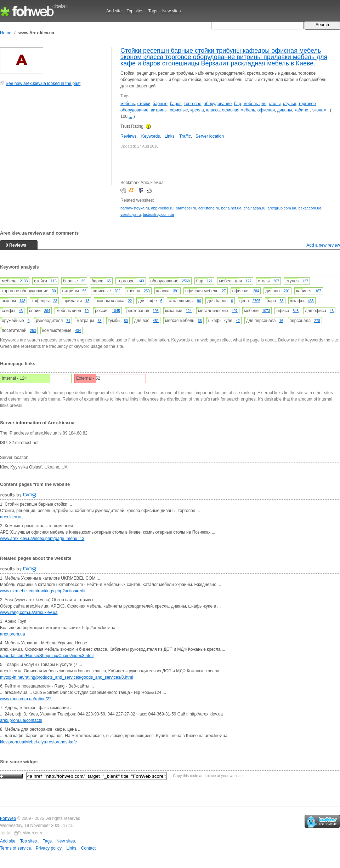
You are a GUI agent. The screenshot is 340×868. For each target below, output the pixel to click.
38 (99, 321)
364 (47, 311)
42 (238, 321)
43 (21, 311)
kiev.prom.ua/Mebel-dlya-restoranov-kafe (38, 742)
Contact (88, 848)
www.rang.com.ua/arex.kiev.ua (29, 613)
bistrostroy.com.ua (158, 214)
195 (156, 311)
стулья (290, 104)
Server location (210, 136)
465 (311, 301)
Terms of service (15, 848)
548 (296, 311)
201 (287, 291)
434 (78, 331)
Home (6, 33)
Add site (114, 11)
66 (200, 321)
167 (318, 291)
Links (170, 136)
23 (55, 301)
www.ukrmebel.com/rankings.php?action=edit (43, 591)
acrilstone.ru (209, 208)
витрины (159, 110)
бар (238, 104)
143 (141, 281)
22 (130, 301)
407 (235, 311)
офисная (266, 110)
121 (210, 281)
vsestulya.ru (131, 214)
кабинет (302, 110)
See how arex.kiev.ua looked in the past (43, 84)
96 (199, 301)
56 (84, 291)
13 (87, 301)
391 (176, 291)
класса (213, 110)
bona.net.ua (231, 208)
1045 (116, 311)
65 (109, 281)
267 (276, 281)
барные (160, 104)
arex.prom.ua (13, 634)
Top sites (135, 11)
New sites (171, 11)
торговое (192, 104)
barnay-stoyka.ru (135, 208)
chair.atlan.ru (255, 208)
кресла (197, 110)
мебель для (255, 104)
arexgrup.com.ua (282, 208)
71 (68, 321)
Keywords (151, 136)
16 (281, 321)
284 (256, 291)
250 (147, 291)
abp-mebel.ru (162, 208)
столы (275, 104)
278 (317, 321)
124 (189, 311)
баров (176, 104)
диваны (285, 110)
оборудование (218, 104)
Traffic (185, 136)
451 (156, 321)
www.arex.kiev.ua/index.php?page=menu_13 (42, 539)
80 (126, 321)
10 (87, 311)
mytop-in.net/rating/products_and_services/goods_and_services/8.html (67, 677)
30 (54, 291)
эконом (319, 110)
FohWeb (8, 818)
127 (248, 281)
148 (22, 301)
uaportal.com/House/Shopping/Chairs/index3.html (47, 656)
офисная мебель (239, 110)
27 (224, 291)
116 (54, 281)
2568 (186, 281)
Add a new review (323, 245)
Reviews (128, 136)
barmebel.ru (186, 208)
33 (281, 301)
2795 (256, 301)
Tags (153, 11)
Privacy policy (49, 848)
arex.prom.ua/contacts (21, 720)
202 (117, 291)
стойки (144, 104)
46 (332, 311)
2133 (24, 281)
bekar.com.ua (310, 208)
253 (33, 331)
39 (83, 281)
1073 (266, 311)
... (130, 116)
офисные (179, 110)
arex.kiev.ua (11, 517)
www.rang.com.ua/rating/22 (26, 699)
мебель (128, 104)
